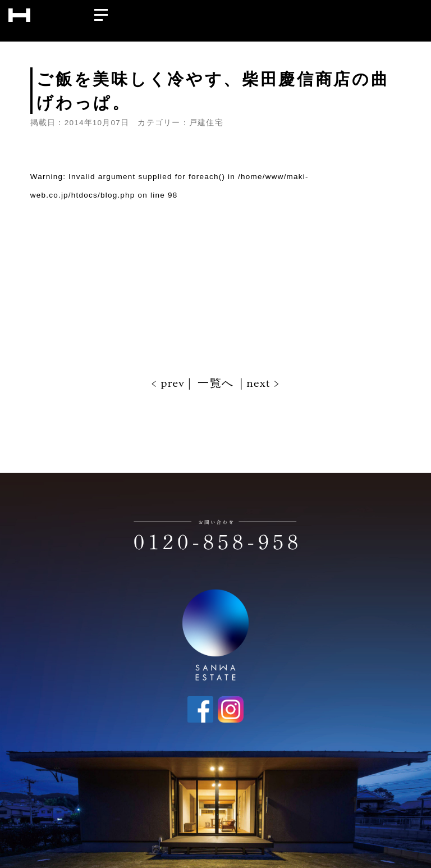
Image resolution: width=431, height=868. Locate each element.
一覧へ (215, 383)
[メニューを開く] (101, 12)
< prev (169, 383)
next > (262, 383)
